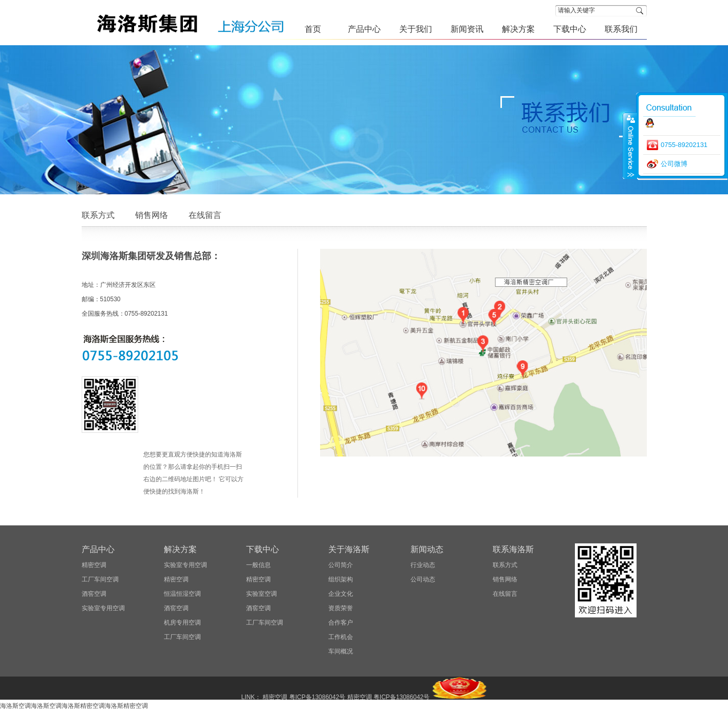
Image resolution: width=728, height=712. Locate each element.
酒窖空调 (94, 594)
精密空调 (94, 565)
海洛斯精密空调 (83, 706)
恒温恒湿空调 (182, 594)
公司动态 (423, 579)
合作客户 (341, 623)
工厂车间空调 (100, 579)
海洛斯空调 (15, 706)
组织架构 (341, 579)
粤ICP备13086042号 (317, 697)
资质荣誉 (341, 608)
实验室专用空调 (103, 608)
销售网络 (152, 215)
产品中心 (98, 549)
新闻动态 (427, 549)
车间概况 (341, 651)
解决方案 (180, 549)
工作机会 (341, 637)
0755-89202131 (684, 145)
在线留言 (205, 215)
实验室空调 (262, 594)
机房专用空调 (182, 623)
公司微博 (674, 164)
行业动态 (423, 565)
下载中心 (263, 549)
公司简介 (341, 565)
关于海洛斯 (349, 549)
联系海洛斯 (513, 549)
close (630, 145)
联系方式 (98, 215)
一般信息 (258, 565)
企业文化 (341, 594)
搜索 (641, 11)
